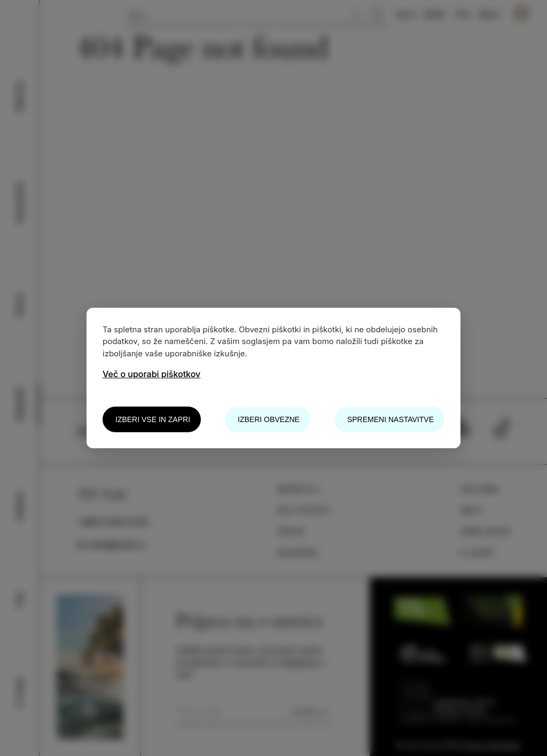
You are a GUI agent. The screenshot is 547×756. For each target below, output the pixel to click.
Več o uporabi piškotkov (151, 374)
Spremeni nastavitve (390, 419)
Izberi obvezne (269, 419)
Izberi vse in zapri (153, 419)
